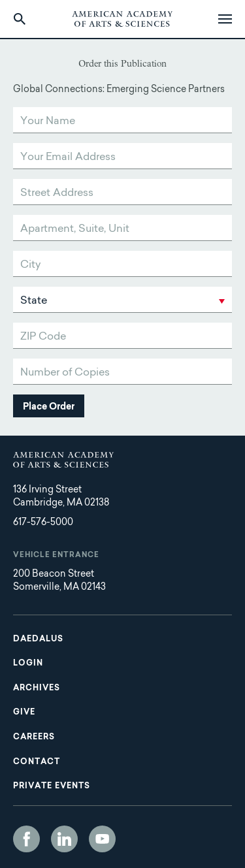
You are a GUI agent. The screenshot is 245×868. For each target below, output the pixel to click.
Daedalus (38, 639)
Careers (34, 737)
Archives (37, 688)
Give (24, 713)
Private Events (52, 786)
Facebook (26, 839)
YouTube (102, 839)
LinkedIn (64, 839)
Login (28, 664)
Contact (37, 762)
